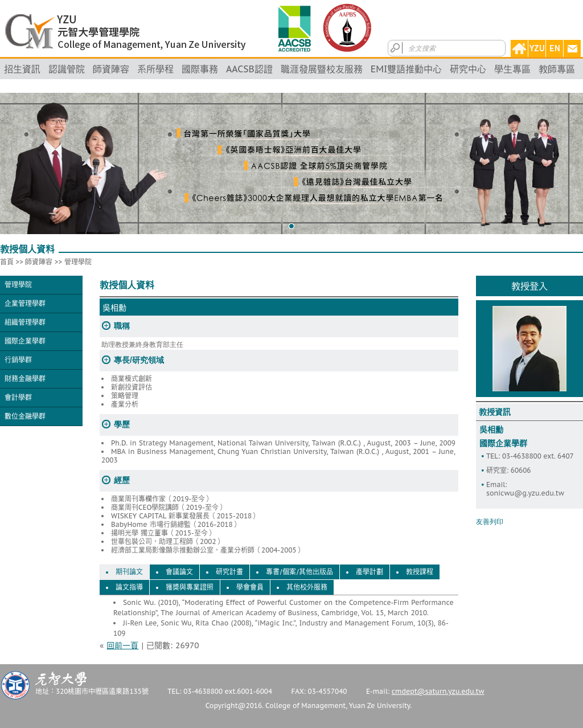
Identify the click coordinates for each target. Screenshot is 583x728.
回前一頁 (122, 645)
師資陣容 (111, 69)
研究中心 (468, 69)
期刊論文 (129, 572)
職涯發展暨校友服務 (322, 69)
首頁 (7, 262)
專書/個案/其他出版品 (299, 572)
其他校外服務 (307, 587)
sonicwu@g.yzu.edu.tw (525, 493)
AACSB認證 (249, 69)
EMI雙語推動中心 (407, 69)
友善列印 (490, 522)
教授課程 (420, 572)
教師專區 (557, 69)
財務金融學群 (25, 379)
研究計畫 (229, 572)
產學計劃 (369, 572)
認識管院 (67, 69)
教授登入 (529, 286)
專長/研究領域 (139, 360)
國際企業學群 (25, 341)
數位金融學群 (25, 416)
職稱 (122, 326)
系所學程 (155, 69)
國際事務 (200, 69)
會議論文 (179, 572)
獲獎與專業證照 (190, 587)
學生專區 (512, 69)
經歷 (122, 480)
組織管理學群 (25, 322)
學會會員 (250, 587)
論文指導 (129, 587)
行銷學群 (18, 360)
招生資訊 (22, 69)
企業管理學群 (25, 303)
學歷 (122, 424)
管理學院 (78, 262)
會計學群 (18, 397)
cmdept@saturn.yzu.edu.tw (438, 691)
